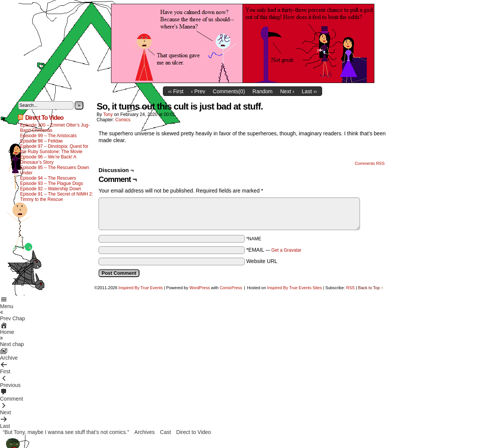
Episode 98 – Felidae (41, 141)
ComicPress (231, 288)
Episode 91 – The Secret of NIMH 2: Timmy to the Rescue (57, 197)
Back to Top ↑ (371, 288)
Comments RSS (370, 163)
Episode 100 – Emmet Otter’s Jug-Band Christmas (55, 128)
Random (262, 91)
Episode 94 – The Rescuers (48, 178)
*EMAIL (274, 250)
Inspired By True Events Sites (294, 288)
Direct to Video (194, 432)
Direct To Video (44, 118)
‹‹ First (176, 91)
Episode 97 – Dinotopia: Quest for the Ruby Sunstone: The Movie (54, 149)
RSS (350, 288)
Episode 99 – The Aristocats (48, 136)
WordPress (200, 288)
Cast (165, 432)
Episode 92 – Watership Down (51, 189)
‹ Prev (198, 91)
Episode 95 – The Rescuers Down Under (55, 170)
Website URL (262, 261)
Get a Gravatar (286, 250)
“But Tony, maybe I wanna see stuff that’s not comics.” (66, 432)
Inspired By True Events (141, 288)
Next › (287, 91)
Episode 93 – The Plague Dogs (52, 183)
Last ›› (310, 91)
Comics (123, 120)
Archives (145, 432)
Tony (108, 114)
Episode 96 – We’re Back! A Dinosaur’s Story (48, 160)
